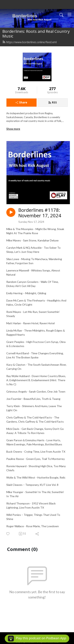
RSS (52, 102)
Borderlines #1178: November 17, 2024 (40, 213)
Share (21, 102)
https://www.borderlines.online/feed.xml (30, 42)
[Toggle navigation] (69, 15)
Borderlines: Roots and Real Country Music (36, 34)
